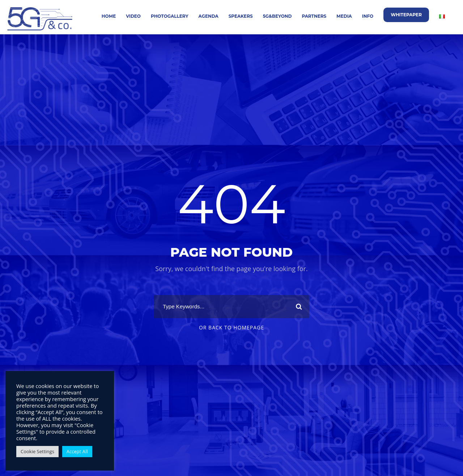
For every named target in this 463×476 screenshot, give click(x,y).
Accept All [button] (77, 451)
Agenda (209, 16)
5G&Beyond (277, 16)
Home (109, 16)
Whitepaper (406, 15)
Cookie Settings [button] (37, 451)
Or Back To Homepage (231, 327)
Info (368, 16)
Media (344, 16)
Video (133, 16)
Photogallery (170, 16)
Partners (314, 16)
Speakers (241, 16)
